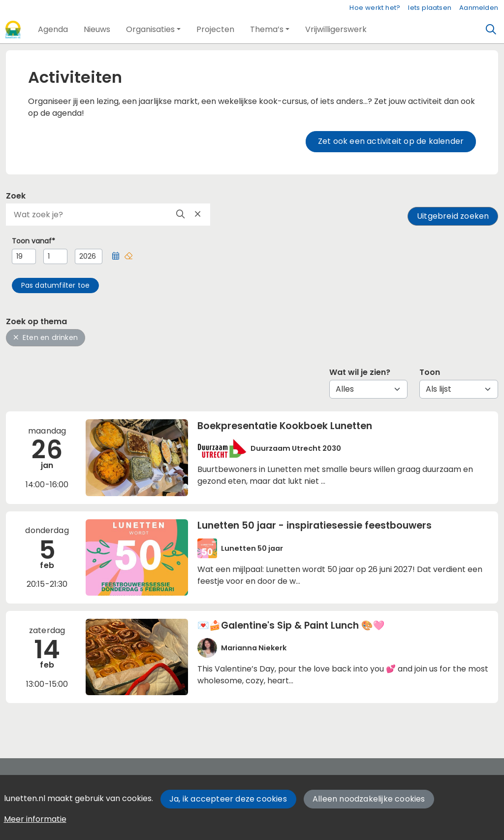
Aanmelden (479, 8)
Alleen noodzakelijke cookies (369, 799)
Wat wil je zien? (360, 372)
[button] (53, 30)
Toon (430, 372)
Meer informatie (35, 819)
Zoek (16, 196)
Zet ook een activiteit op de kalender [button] (391, 141)
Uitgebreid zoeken (453, 216)
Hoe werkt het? (375, 8)
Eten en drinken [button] (46, 337)
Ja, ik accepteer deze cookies (228, 799)
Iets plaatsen (430, 8)
